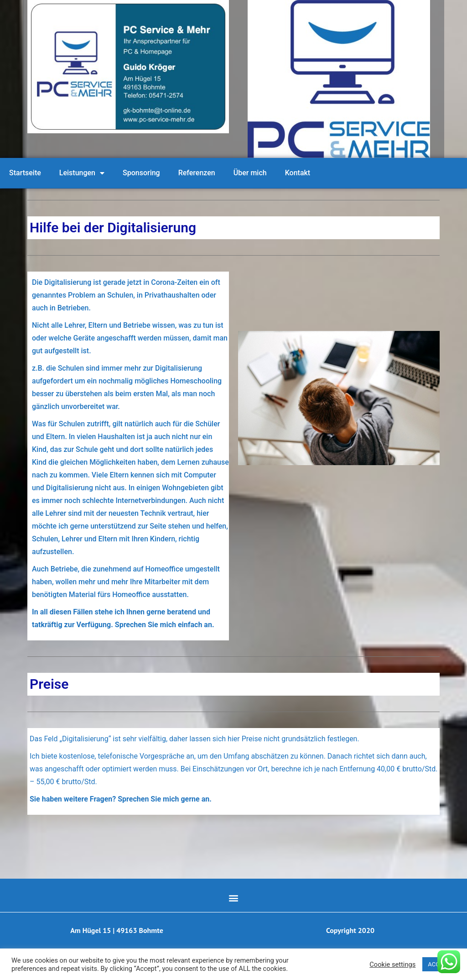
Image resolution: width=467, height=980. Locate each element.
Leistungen (82, 173)
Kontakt (298, 173)
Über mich (250, 173)
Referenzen (197, 173)
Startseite (25, 173)
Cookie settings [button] (392, 964)
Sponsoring (141, 173)
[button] (234, 898)
